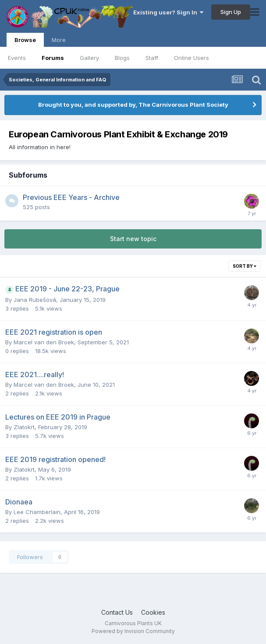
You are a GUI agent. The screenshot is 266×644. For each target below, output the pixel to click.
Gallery (89, 58)
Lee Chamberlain (37, 512)
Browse (25, 42)
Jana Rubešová (35, 300)
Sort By (245, 266)
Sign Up (231, 12)
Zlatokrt (24, 427)
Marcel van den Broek (44, 342)
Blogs (122, 58)
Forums (53, 58)
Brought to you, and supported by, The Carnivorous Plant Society (133, 105)
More (59, 40)
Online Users (192, 58)
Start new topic (133, 239)
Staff (152, 58)
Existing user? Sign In (168, 12)
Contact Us (117, 612)
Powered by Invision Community (133, 631)
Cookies (153, 612)
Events (17, 58)
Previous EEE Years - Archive (71, 197)
